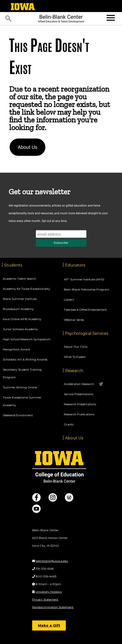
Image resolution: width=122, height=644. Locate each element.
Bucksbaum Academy (18, 309)
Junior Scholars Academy (20, 329)
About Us (27, 147)
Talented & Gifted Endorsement (85, 310)
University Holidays (49, 592)
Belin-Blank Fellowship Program (87, 289)
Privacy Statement (45, 599)
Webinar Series (74, 320)
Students (13, 265)
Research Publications (79, 414)
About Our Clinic (76, 347)
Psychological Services (87, 333)
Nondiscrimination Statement (53, 607)
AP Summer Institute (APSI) (84, 279)
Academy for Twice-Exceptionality (27, 289)
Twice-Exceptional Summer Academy (22, 401)
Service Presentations (79, 394)
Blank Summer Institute (20, 299)
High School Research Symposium (27, 339)
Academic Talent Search (19, 279)
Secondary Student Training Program (22, 373)
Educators (75, 265)
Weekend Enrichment (18, 415)
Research (74, 371)
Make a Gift (49, 625)
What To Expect (75, 357)
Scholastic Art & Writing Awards (25, 359)
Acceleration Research (79, 384)
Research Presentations (80, 404)
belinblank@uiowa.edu (52, 561)
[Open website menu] (110, 18)
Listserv (69, 300)
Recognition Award (16, 349)
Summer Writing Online (20, 387)
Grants (69, 424)
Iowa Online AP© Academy (22, 319)
